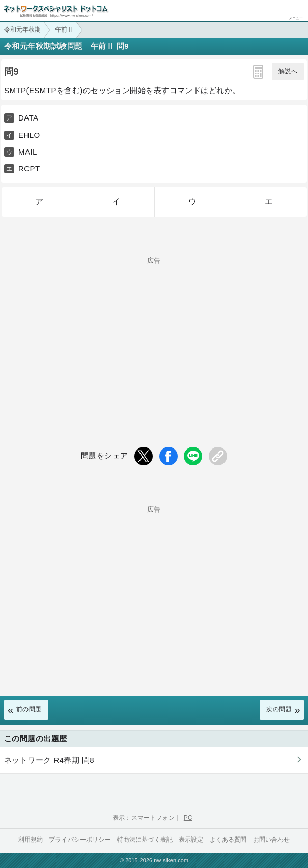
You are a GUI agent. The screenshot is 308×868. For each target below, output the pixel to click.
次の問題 (279, 709)
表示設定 (191, 840)
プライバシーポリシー (80, 840)
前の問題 (29, 709)
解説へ (288, 71)
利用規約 (31, 840)
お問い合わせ (272, 840)
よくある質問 (228, 840)
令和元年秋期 (22, 29)
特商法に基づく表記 (145, 840)
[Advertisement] (154, 335)
